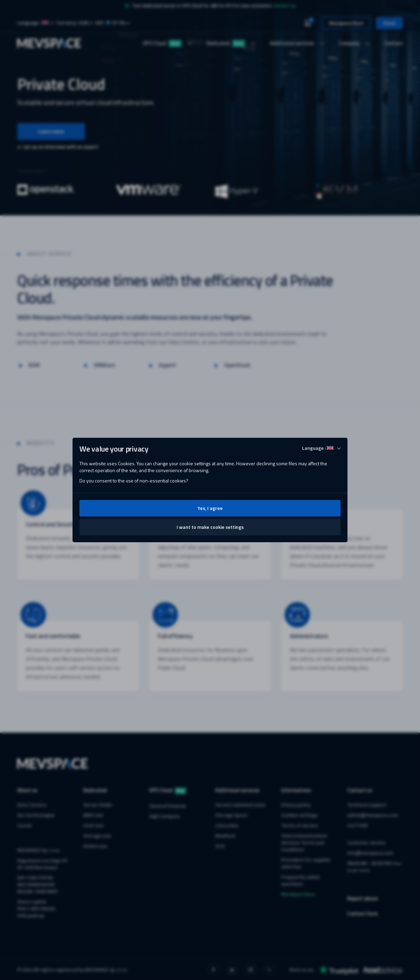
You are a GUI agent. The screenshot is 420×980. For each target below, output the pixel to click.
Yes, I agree (210, 508)
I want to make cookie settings (210, 527)
